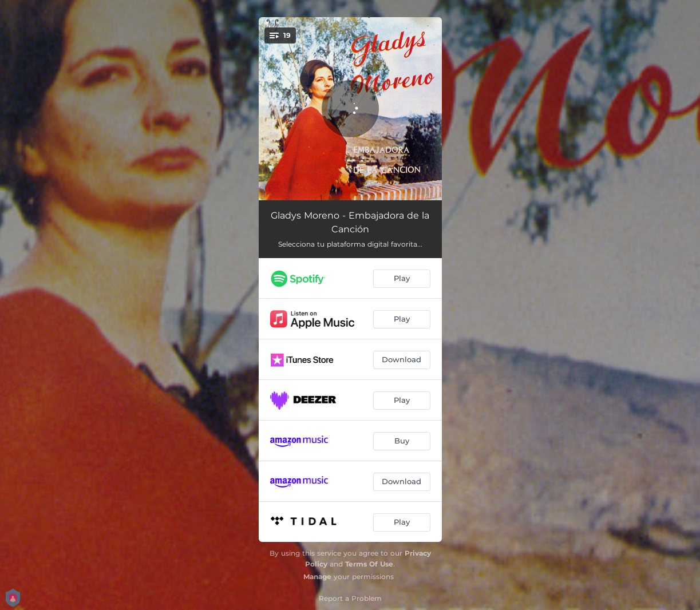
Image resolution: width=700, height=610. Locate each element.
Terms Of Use (369, 564)
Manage (317, 577)
